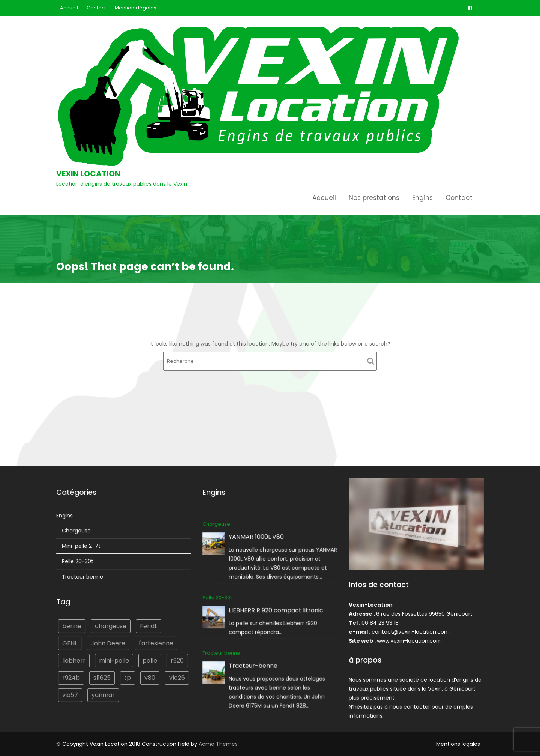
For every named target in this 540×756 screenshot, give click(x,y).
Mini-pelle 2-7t (82, 547)
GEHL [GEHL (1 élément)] (71, 643)
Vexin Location (88, 174)
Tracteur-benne (254, 665)
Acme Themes (218, 744)
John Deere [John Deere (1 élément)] (108, 643)
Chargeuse (77, 532)
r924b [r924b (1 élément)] (72, 676)
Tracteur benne (83, 577)
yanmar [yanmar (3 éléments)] (103, 694)
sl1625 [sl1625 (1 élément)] (102, 676)
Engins (422, 198)
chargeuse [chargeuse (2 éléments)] (111, 626)
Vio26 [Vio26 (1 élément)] (176, 676)
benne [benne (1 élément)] (73, 626)
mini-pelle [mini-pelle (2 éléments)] (114, 659)
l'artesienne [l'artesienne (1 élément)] (155, 643)
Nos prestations (374, 198)
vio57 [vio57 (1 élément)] (71, 694)
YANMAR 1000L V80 (257, 538)
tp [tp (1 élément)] (127, 676)
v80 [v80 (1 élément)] (149, 676)
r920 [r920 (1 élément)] (176, 659)
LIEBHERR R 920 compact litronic (276, 610)
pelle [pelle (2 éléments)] (149, 659)
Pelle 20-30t (79, 562)
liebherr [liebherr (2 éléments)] (75, 659)
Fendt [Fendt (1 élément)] (148, 626)
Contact (96, 8)
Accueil (69, 8)
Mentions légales (136, 8)
